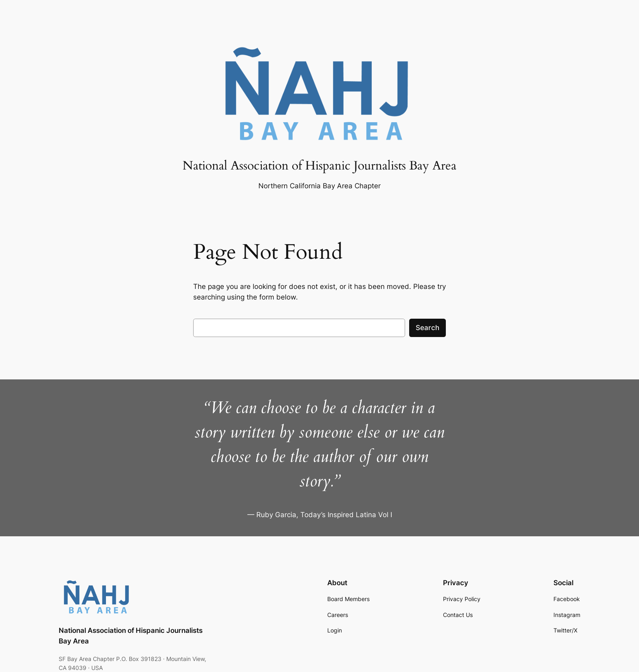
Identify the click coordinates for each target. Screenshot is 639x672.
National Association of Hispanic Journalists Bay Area (319, 166)
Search (427, 328)
